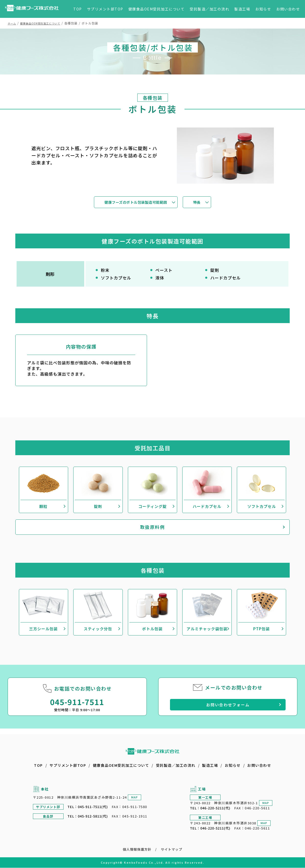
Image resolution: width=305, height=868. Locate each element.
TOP (78, 9)
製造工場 (242, 9)
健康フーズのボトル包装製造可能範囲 (135, 203)
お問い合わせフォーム (228, 710)
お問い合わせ (288, 9)
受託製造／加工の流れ (209, 9)
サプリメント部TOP (105, 9)
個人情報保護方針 (137, 850)
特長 (204, 203)
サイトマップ (172, 850)
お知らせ (263, 9)
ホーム (13, 23)
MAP (134, 797)
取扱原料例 (152, 533)
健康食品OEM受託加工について (157, 9)
